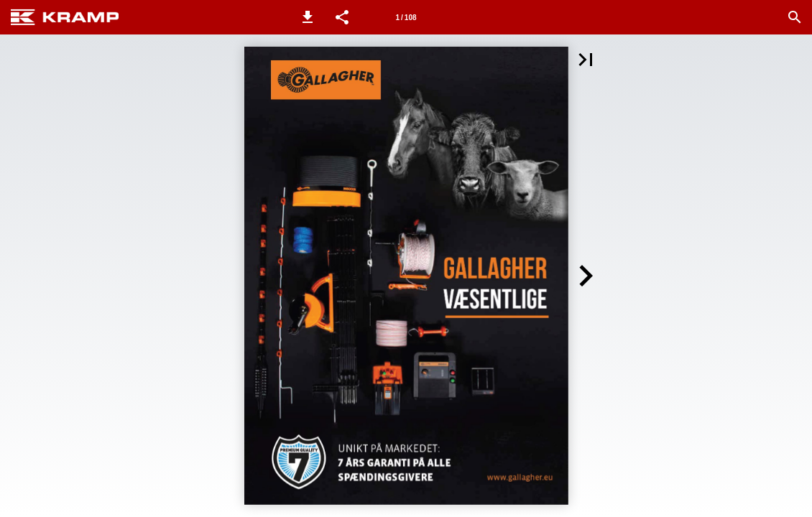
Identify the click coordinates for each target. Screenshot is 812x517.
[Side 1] (406, 17)
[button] (308, 17)
